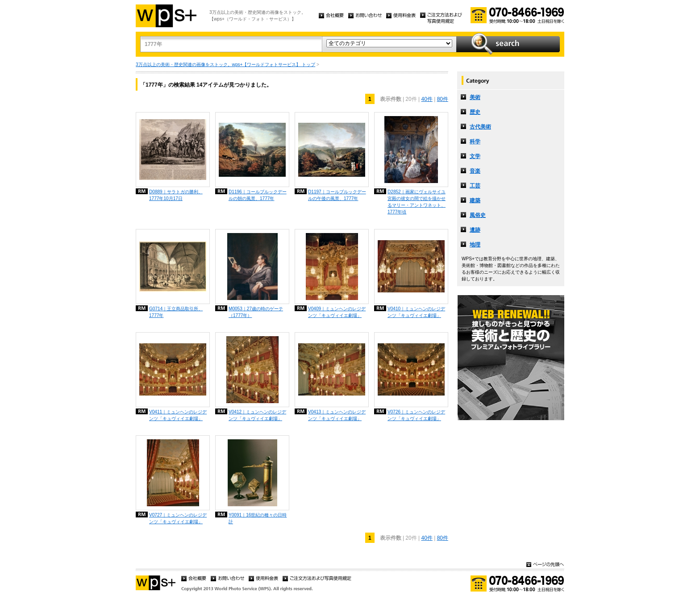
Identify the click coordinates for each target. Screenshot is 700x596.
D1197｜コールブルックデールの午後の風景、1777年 (337, 195)
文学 (475, 156)
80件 (443, 99)
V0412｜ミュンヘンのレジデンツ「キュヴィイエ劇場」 (257, 415)
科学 (475, 142)
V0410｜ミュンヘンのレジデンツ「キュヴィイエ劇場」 (416, 312)
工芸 (475, 186)
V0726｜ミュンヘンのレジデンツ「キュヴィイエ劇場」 (416, 415)
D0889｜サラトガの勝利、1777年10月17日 (176, 195)
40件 (427, 99)
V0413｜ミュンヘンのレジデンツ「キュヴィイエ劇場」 (337, 415)
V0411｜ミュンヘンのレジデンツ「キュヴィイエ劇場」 (178, 415)
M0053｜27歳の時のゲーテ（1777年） (256, 312)
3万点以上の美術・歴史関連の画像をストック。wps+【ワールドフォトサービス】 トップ (225, 65)
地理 (475, 245)
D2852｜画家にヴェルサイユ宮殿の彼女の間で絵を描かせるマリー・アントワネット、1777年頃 (417, 202)
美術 (475, 97)
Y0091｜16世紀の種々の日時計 (258, 518)
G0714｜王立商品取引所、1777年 (176, 312)
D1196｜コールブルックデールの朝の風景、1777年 (258, 195)
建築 (475, 200)
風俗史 (478, 215)
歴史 (475, 112)
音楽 (475, 171)
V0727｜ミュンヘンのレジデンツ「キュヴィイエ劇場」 (178, 518)
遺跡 (475, 230)
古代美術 (480, 127)
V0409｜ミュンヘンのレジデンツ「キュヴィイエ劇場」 (337, 312)
